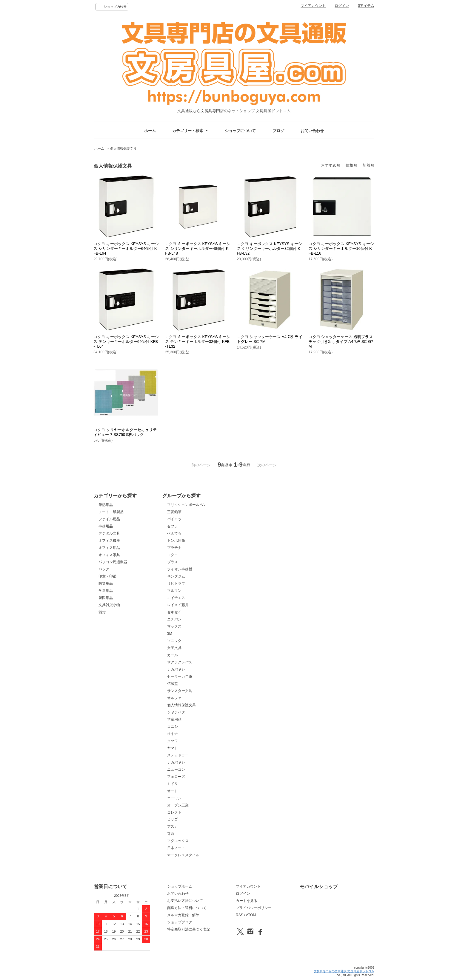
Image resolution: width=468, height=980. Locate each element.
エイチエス (176, 598)
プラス (173, 562)
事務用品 (106, 526)
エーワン (174, 798)
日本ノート (176, 848)
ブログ (278, 131)
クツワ (173, 741)
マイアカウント (313, 6)
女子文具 (174, 648)
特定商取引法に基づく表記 (189, 929)
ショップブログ (180, 922)
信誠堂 (173, 684)
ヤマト (173, 748)
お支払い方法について (185, 901)
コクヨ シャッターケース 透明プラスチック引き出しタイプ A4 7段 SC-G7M (341, 342)
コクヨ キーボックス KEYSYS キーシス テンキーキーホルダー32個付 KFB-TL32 (198, 342)
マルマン (174, 591)
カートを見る (247, 901)
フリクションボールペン (187, 505)
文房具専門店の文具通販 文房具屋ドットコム (344, 971)
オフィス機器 (109, 541)
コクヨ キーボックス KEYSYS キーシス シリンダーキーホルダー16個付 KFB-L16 (341, 249)
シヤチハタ (176, 712)
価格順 (351, 165)
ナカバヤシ (176, 669)
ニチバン (174, 619)
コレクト (174, 812)
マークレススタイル (183, 855)
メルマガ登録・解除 (183, 915)
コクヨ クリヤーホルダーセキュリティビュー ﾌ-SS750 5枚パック (125, 432)
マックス (174, 626)
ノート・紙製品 (111, 512)
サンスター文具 (180, 691)
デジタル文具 (109, 533)
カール (173, 655)
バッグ (104, 569)
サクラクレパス (180, 662)
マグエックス (178, 841)
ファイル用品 (109, 519)
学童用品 (106, 591)
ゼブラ (173, 526)
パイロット (176, 519)
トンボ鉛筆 (176, 541)
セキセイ (174, 612)
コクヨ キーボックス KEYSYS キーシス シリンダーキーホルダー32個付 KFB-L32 (270, 249)
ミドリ (173, 784)
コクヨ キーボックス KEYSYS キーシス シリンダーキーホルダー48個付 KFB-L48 (198, 249)
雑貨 (102, 612)
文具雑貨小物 (109, 605)
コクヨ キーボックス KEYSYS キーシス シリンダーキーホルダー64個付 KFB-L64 (126, 249)
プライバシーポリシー (254, 908)
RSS (240, 915)
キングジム (176, 576)
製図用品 (106, 598)
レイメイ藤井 (178, 605)
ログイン (342, 6)
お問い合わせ (312, 131)
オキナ (173, 734)
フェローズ (176, 777)
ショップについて (240, 131)
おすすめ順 (331, 165)
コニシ (173, 727)
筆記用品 (106, 505)
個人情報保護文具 (123, 148)
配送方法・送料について (187, 908)
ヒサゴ (173, 819)
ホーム (150, 131)
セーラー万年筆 (180, 676)
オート (173, 791)
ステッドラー (178, 755)
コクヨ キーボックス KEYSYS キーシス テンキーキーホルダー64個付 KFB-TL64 (126, 342)
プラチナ (174, 548)
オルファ (174, 698)
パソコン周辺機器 (113, 562)
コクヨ (173, 555)
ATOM (251, 915)
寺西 (171, 834)
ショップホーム (180, 886)
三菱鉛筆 (174, 512)
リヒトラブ (176, 583)
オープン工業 (178, 805)
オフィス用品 (109, 548)
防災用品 (106, 583)
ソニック (174, 641)
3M (170, 634)
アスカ (173, 826)
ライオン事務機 (180, 569)
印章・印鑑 (107, 576)
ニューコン (176, 770)
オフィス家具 (109, 555)
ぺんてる (174, 533)
